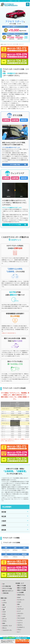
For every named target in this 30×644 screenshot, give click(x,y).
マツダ (5, 44)
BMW (4, 623)
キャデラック (20, 609)
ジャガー (19, 602)
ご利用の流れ (6, 593)
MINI (18, 604)
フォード (19, 607)
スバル (4, 614)
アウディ (4, 621)
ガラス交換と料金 (7, 586)
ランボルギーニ (21, 627)
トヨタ (4, 600)
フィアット (20, 620)
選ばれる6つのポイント (8, 591)
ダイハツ (4, 619)
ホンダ (4, 607)
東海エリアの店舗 (21, 590)
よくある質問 (20, 592)
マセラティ (20, 625)
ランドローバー (21, 600)
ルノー (19, 632)
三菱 (3, 610)
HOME (2, 44)
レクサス (4, 603)
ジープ (19, 611)
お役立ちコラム (21, 595)
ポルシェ (4, 628)
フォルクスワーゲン (7, 630)
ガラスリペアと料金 (7, 588)
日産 (3, 605)
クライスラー (20, 614)
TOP (3, 584)
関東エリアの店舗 (21, 586)
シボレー (19, 616)
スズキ (4, 616)
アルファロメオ (21, 618)
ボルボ (19, 597)
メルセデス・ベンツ (7, 626)
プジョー (19, 630)
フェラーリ (20, 623)
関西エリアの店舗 (21, 588)
